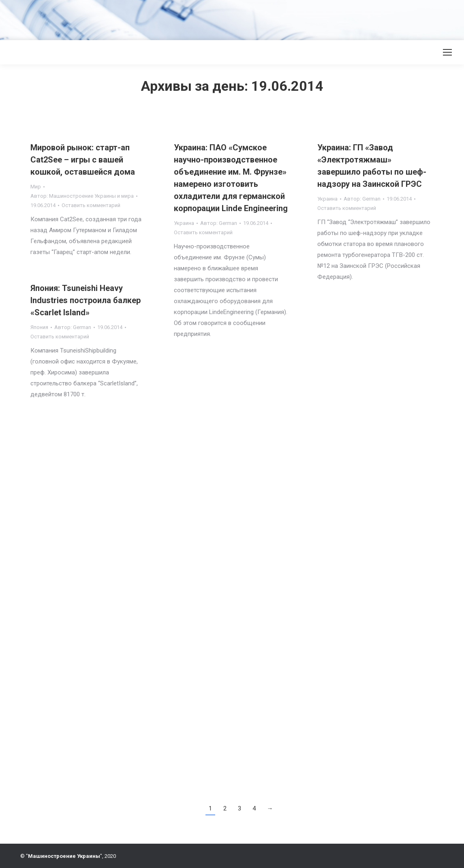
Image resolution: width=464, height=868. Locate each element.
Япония (39, 327)
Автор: (82, 196)
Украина (184, 223)
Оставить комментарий (91, 205)
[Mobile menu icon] (447, 52)
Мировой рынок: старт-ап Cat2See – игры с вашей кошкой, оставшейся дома (83, 160)
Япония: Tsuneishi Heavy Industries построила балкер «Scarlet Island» (86, 300)
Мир (36, 187)
